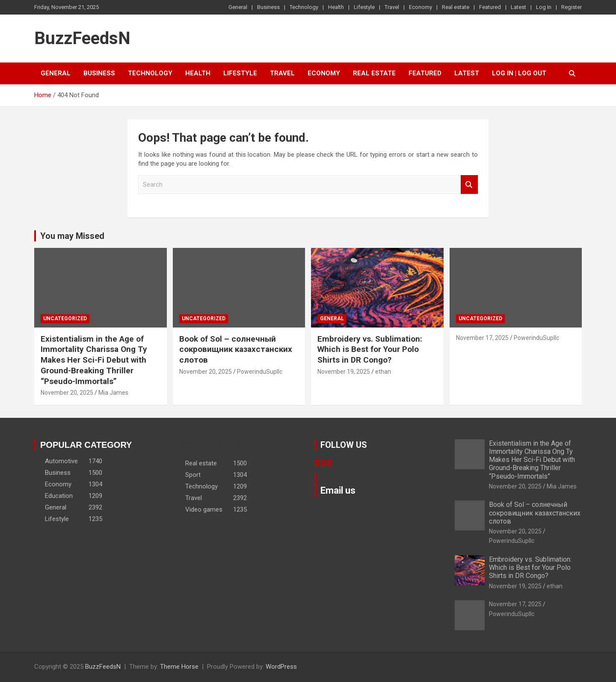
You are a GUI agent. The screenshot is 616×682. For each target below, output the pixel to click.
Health (336, 7)
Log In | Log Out (519, 73)
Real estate (456, 7)
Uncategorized (65, 319)
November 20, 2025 (67, 393)
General (238, 7)
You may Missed (72, 236)
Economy (421, 7)
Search (469, 185)
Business (268, 7)
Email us (338, 490)
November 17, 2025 (482, 338)
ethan (383, 372)
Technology (304, 7)
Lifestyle (364, 7)
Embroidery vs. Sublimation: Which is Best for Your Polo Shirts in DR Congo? (370, 349)
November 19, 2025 (344, 372)
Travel (392, 7)
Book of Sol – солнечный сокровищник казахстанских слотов (236, 349)
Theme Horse (179, 667)
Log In (544, 7)
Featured (490, 7)
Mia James (113, 393)
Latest (518, 7)
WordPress (281, 667)
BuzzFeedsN (82, 38)
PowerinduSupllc (260, 372)
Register (572, 7)
